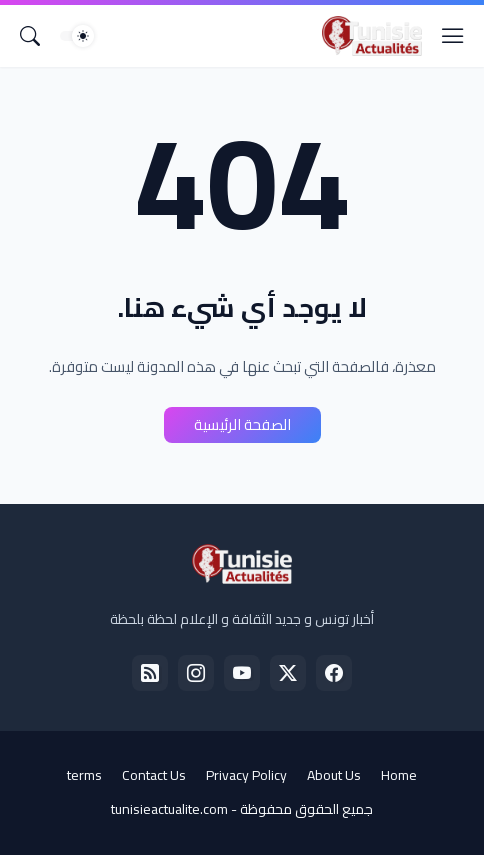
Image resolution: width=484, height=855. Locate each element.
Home (399, 775)
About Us (334, 775)
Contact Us (154, 775)
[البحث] (30, 36)
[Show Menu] (453, 36)
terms (84, 775)
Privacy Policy (246, 775)
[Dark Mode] (77, 36)
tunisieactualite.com (169, 809)
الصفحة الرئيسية (242, 424)
